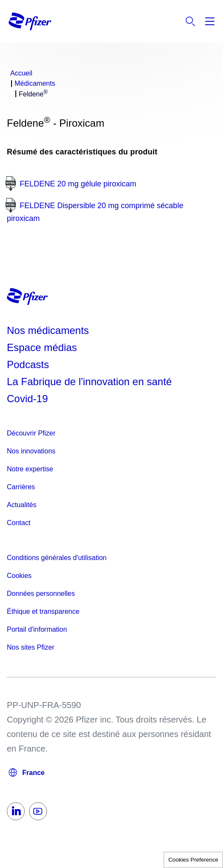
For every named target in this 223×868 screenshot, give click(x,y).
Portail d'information (37, 629)
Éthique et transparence (43, 611)
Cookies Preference (193, 860)
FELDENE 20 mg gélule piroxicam (78, 184)
